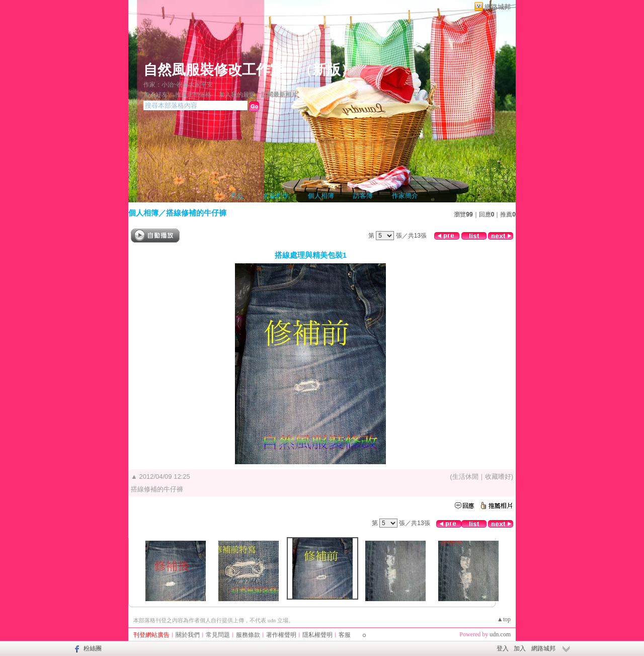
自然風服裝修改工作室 (214, 70)
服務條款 (248, 635)
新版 (327, 70)
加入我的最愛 (237, 95)
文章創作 (276, 196)
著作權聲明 (281, 635)
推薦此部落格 (193, 95)
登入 (503, 648)
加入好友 (155, 95)
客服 (345, 635)
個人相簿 (321, 196)
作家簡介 (405, 196)
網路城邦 (498, 7)
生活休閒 (465, 477)
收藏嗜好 (498, 477)
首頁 (237, 196)
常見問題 (218, 635)
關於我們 (188, 635)
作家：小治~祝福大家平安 (178, 85)
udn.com (500, 634)
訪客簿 (363, 196)
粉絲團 (93, 648)
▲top (504, 619)
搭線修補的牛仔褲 (196, 213)
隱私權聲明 (317, 635)
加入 (520, 648)
